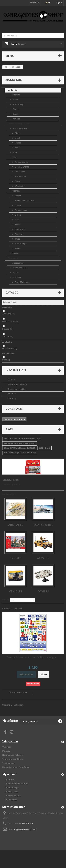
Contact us (34, 3)
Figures (16, 109)
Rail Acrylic (19, 172)
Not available (10, 348)
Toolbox (16, 253)
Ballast (18, 196)
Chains (18, 133)
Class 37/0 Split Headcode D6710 (20, 448)
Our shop (12, 398)
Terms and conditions (17, 389)
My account (9, 774)
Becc (6, 360)
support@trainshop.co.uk (25, 829)
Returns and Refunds (17, 384)
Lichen (18, 215)
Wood (17, 148)
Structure (19, 234)
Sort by (6, 600)
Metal (17, 138)
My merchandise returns (16, 784)
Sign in (59, 3)
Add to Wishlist (19, 692)
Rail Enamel (20, 176)
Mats (17, 220)
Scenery (16, 191)
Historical (16, 277)
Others (15, 114)
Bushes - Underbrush (24, 200)
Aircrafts (16, 95)
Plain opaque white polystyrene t (20, 443)
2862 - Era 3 (44, 448)
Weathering (20, 186)
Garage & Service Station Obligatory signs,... (33, 658)
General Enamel (22, 167)
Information (16, 370)
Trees (17, 239)
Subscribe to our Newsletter (16, 767)
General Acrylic (21, 162)
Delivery (11, 380)
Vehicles (16, 119)
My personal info (13, 796)
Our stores (14, 409)
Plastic (18, 143)
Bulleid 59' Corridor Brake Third (25, 439)
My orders (9, 780)
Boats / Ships (18, 104)
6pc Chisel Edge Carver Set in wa (20, 453)
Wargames (13, 258)
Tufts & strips (20, 244)
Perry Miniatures (22, 282)
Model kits (13, 90)
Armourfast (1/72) (20, 268)
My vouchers (11, 800)
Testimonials (8, 763)
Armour (15, 100)
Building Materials (20, 128)
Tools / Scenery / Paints (19, 124)
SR (5, 439)
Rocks (17, 224)
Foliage (18, 205)
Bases (15, 273)
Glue (14, 152)
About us (12, 394)
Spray (17, 181)
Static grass (20, 229)
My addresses (11, 792)
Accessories (18, 263)
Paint (14, 157)
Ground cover (21, 210)
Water (17, 248)
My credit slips (12, 788)
